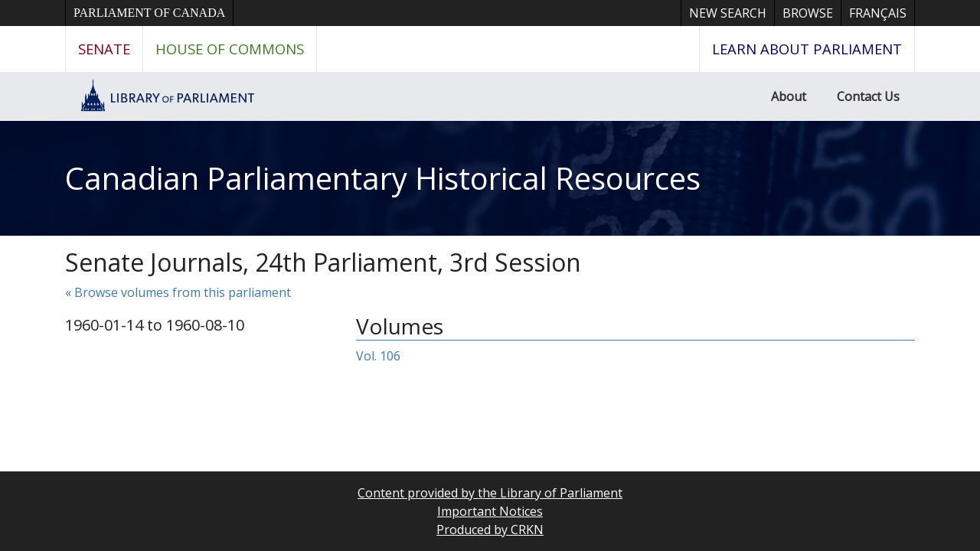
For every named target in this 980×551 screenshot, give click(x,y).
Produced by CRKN (490, 530)
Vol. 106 (378, 356)
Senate (104, 49)
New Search (728, 13)
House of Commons (230, 49)
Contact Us (868, 96)
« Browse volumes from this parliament (178, 292)
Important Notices (490, 511)
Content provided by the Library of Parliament (490, 493)
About (789, 96)
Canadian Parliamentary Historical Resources (383, 178)
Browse (808, 13)
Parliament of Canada (149, 13)
